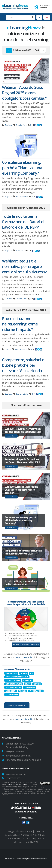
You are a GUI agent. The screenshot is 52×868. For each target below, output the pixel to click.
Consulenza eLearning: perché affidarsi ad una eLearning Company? (22, 168)
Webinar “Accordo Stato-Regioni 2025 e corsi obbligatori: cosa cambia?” (25, 93)
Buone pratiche (22, 196)
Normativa (20, 250)
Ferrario (8, 349)
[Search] (18, 17)
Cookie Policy (21, 859)
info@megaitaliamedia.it (18, 756)
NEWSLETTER (45, 5)
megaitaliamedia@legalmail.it (26, 760)
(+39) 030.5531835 (13, 778)
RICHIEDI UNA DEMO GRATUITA (26, 644)
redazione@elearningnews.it (17, 774)
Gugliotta (9, 125)
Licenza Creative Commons (19, 784)
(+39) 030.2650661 (15, 751)
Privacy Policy (10, 859)
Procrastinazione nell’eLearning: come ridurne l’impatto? (20, 324)
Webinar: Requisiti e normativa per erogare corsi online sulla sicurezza (25, 266)
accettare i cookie (24, 657)
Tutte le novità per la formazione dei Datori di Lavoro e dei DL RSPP (23, 222)
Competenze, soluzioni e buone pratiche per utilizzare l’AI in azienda (23, 365)
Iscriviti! (43, 7)
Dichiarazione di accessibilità (37, 859)
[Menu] (39, 17)
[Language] (47, 17)
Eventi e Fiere (21, 125)
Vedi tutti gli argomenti (17, 705)
